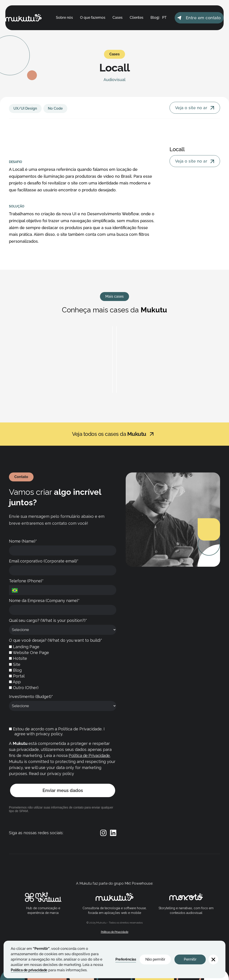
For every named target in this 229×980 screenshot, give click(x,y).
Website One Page (29, 653)
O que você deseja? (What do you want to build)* (56, 640)
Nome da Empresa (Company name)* (44, 601)
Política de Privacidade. (89, 755)
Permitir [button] (190, 959)
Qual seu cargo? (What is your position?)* (48, 620)
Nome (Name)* (23, 541)
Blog (15, 670)
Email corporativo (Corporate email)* (44, 561)
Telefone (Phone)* (26, 581)
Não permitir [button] (155, 959)
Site (15, 664)
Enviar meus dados (63, 790)
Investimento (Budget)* (31, 697)
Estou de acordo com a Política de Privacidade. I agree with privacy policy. (57, 731)
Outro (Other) (24, 688)
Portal (17, 676)
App (15, 682)
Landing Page (24, 647)
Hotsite (18, 658)
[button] (213, 959)
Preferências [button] (126, 959)
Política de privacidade (29, 970)
